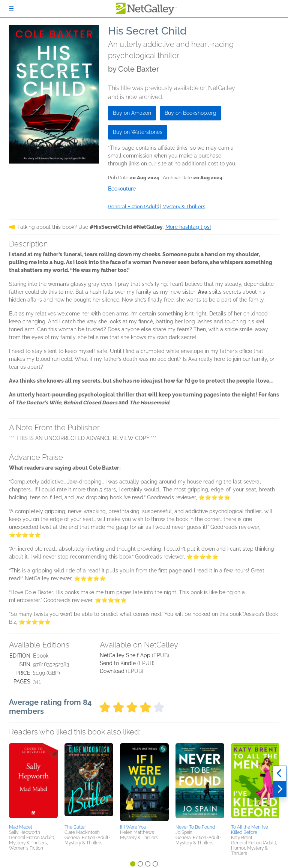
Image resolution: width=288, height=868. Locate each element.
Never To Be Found (195, 827)
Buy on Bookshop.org (190, 113)
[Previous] (280, 773)
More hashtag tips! (188, 227)
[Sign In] (11, 9)
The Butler (75, 827)
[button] (33, 782)
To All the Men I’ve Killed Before (250, 830)
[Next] (280, 789)
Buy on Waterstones (138, 132)
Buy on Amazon (132, 113)
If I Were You (133, 827)
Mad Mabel (20, 827)
